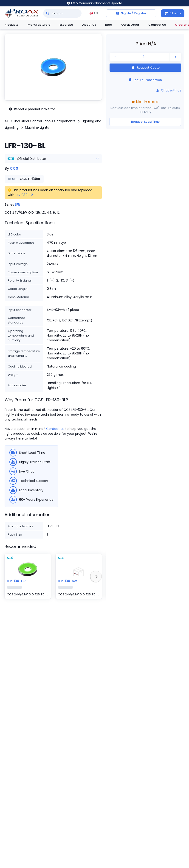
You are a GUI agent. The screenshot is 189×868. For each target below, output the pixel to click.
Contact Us (157, 25)
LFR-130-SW (67, 581)
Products (11, 25)
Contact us (55, 429)
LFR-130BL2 (24, 195)
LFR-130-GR (16, 581)
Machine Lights (37, 127)
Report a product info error (32, 109)
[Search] (48, 13)
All (6, 121)
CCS (14, 168)
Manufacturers (39, 25)
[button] (53, 67)
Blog (109, 25)
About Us (89, 25)
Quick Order (130, 25)
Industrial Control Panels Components (45, 121)
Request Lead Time (145, 122)
